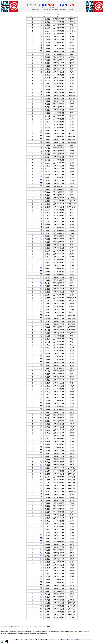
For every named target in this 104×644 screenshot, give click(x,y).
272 (41, 420)
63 (41, 62)
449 (41, 85)
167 (41, 510)
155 (41, 250)
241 (41, 545)
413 (41, 319)
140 (41, 241)
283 (41, 555)
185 (41, 522)
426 (41, 478)
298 (41, 426)
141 (41, 507)
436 (41, 325)
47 (41, 102)
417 (41, 604)
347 (41, 293)
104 (41, 50)
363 (41, 191)
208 (41, 390)
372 (41, 193)
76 (41, 68)
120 (41, 234)
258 (41, 278)
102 (41, 27)
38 (41, 335)
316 (41, 434)
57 (41, 103)
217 (41, 267)
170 (41, 258)
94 (41, 152)
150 (41, 117)
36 (41, 334)
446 (41, 485)
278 (41, 182)
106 (41, 155)
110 (41, 501)
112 (41, 232)
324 (41, 127)
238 (41, 272)
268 (41, 80)
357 (41, 455)
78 (41, 222)
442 (41, 617)
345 (41, 452)
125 (41, 363)
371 (41, 464)
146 (41, 508)
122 (41, 235)
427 (41, 610)
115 (41, 504)
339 (41, 578)
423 (41, 607)
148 (41, 246)
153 (41, 77)
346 (41, 583)
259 (41, 411)
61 (41, 217)
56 (41, 344)
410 (41, 602)
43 (41, 214)
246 (41, 275)
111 (41, 358)
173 (41, 259)
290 (41, 558)
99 (41, 153)
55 (41, 59)
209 (41, 529)
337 (41, 445)
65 (41, 44)
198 (41, 385)
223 (41, 399)
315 (41, 432)
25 (41, 144)
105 (41, 353)
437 (41, 616)
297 (41, 285)
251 (41, 546)
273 (41, 422)
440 (41, 138)
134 (41, 159)
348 (41, 83)
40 (41, 24)
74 (41, 65)
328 (41, 290)
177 (41, 262)
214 (41, 531)
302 (41, 563)
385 (41, 467)
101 (41, 352)
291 (41, 560)
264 (41, 549)
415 (41, 473)
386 (41, 130)
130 (41, 366)
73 (41, 64)
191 (41, 523)
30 (41, 58)
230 (41, 539)
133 (41, 158)
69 (41, 218)
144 (41, 243)
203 (41, 388)
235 (41, 542)
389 (41, 598)
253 (41, 548)
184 (41, 520)
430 (41, 611)
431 (41, 323)
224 (41, 401)
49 (41, 215)
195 (41, 264)
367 (41, 590)
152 (41, 249)
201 (41, 525)
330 (41, 441)
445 (41, 484)
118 (41, 52)
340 (41, 448)
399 (41, 470)
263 (41, 414)
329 (41, 573)
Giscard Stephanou (68, 640)
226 (41, 402)
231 (41, 540)
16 (41, 94)
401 (41, 134)
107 (41, 74)
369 (41, 592)
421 (41, 475)
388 (41, 308)
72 (41, 347)
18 (41, 33)
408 (41, 601)
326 (41, 438)
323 (41, 437)
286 (41, 284)
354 (41, 587)
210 (41, 391)
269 (41, 417)
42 (41, 36)
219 (41, 396)
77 (41, 70)
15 (41, 205)
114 (41, 502)
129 (41, 76)
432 (41, 481)
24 (41, 97)
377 (41, 305)
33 (41, 332)
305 (41, 126)
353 (41, 294)
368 (41, 461)
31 (41, 209)
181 (41, 379)
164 (41, 79)
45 (41, 338)
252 (41, 176)
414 (41, 320)
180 (41, 519)
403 (41, 135)
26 (41, 99)
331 (41, 291)
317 (41, 435)
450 (41, 328)
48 (41, 341)
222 (41, 536)
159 (41, 253)
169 (41, 513)
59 (41, 41)
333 (41, 443)
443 (41, 619)
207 (41, 528)
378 (41, 593)
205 (41, 167)
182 (41, 381)
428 (41, 479)
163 (41, 376)
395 (41, 313)
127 (41, 364)
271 (41, 419)
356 (41, 589)
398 (41, 197)
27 (41, 146)
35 (41, 493)
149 (41, 247)
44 (41, 337)
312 (41, 431)
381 (41, 596)
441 (41, 140)
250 (41, 410)
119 (41, 505)
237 (41, 123)
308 (41, 287)
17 (41, 492)
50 (41, 343)
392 (41, 311)
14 (41, 93)
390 (41, 196)
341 (41, 580)
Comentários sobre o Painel (86, 640)
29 (41, 208)
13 (41, 91)
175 (41, 261)
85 (41, 349)
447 (41, 487)
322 (41, 572)
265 (41, 416)
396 (41, 314)
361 (41, 458)
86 (41, 350)
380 (41, 466)
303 (41, 564)
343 (41, 449)
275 (41, 423)
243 (41, 273)
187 (41, 164)
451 (41, 489)
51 (41, 38)
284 (41, 557)
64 (41, 106)
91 (41, 49)
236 (41, 171)
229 (41, 269)
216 (41, 394)
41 (41, 100)
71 (41, 346)
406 (41, 317)
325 (41, 288)
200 (41, 165)
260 (41, 413)
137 (41, 238)
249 (41, 276)
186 (41, 382)
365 (41, 460)
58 (41, 61)
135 (41, 29)
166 (41, 121)
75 (41, 67)
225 (41, 537)
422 (41, 476)
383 (41, 194)
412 (41, 199)
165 (41, 256)
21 (41, 143)
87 (41, 111)
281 (41, 185)
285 (41, 425)
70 (41, 220)
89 (41, 73)
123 (41, 361)
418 (41, 605)
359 (41, 297)
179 (41, 517)
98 (41, 231)
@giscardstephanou (76, 640)
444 (41, 482)
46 (41, 340)
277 (41, 552)
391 (41, 310)
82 (41, 21)
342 (41, 581)
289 (41, 124)
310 (41, 429)
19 (41, 206)
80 (41, 109)
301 (41, 428)
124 (41, 156)
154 (41, 372)
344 (41, 451)
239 (41, 543)
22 (41, 96)
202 (41, 387)
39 (41, 495)
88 (41, 112)
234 (41, 405)
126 (41, 237)
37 (41, 212)
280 (41, 554)
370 (41, 463)
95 (41, 226)
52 (41, 149)
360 (41, 457)
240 (41, 173)
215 (41, 533)
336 (41, 576)
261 (41, 178)
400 (41, 316)
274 (41, 551)
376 (41, 303)
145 (41, 244)
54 (41, 39)
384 (41, 306)
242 (41, 407)
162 (41, 375)
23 (41, 35)
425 (41, 608)
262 (41, 179)
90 (41, 498)
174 (41, 514)
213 (41, 266)
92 (41, 499)
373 (41, 129)
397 (41, 469)
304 (41, 566)
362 (41, 299)
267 (41, 181)
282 (41, 282)
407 (41, 137)
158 (41, 373)
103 (41, 114)
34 (41, 211)
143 (41, 30)
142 (41, 370)
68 (41, 108)
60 (41, 105)
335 (41, 53)
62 (41, 43)
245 (41, 174)
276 (41, 281)
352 (41, 586)
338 (41, 446)
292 (41, 187)
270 (41, 279)
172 (41, 378)
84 (41, 223)
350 (41, 584)
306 (41, 567)
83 (41, 47)
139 (41, 161)
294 (41, 82)
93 (41, 225)
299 (41, 188)
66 (41, 46)
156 (41, 252)
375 (41, 302)
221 (41, 397)
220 (41, 534)
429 (41, 322)
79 (41, 496)
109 (41, 357)
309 (41, 569)
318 (41, 190)
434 (41, 613)
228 (41, 170)
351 (41, 454)
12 (41, 329)
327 (41, 440)
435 (41, 614)
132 (41, 115)
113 (41, 360)
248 (41, 408)
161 (41, 255)
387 (41, 132)
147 (41, 162)
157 (41, 120)
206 (41, 526)
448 (41, 141)
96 (41, 228)
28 (41, 331)
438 (41, 326)
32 (41, 147)
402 (41, 472)
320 (41, 570)
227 (41, 404)
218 (41, 168)
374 (41, 300)
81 (41, 71)
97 (41, 229)
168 (41, 511)
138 (41, 240)
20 (41, 56)
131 (41, 367)
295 (41, 561)
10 (41, 23)
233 (41, 270)
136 (41, 369)
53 (41, 26)
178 (41, 516)
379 (41, 595)
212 (41, 393)
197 (41, 384)
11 (41, 490)
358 (41, 296)
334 (41, 575)
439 (41, 200)
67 (41, 150)
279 (41, 184)
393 (41, 599)
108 (41, 355)
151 (41, 118)
